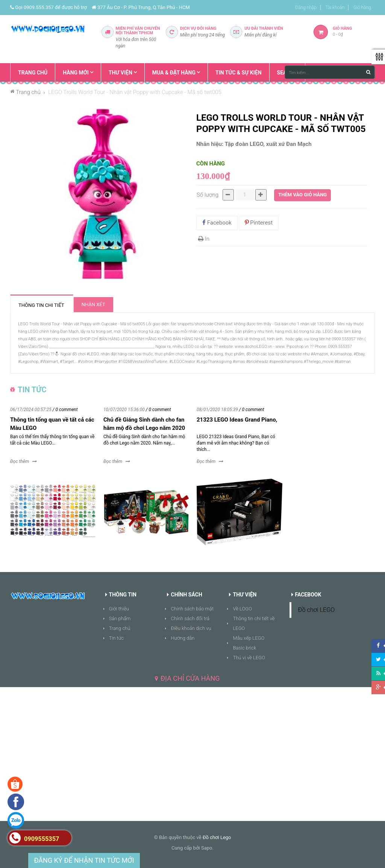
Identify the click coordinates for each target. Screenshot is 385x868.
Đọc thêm (20, 461)
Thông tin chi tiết (41, 305)
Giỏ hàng (362, 8)
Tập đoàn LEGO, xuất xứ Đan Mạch (268, 144)
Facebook (217, 223)
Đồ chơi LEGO (317, 610)
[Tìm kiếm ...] (330, 72)
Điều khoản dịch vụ (191, 628)
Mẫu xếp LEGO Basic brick (249, 643)
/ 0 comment (65, 410)
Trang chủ (120, 628)
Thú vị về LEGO (249, 658)
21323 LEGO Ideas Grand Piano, (237, 420)
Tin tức (117, 638)
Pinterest (259, 223)
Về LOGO (242, 609)
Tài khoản (335, 8)
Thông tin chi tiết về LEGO (254, 623)
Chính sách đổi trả (190, 618)
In (204, 239)
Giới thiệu (119, 609)
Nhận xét (93, 304)
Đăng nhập (306, 8)
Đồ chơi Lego (217, 837)
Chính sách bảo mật (192, 609)
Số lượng (208, 195)
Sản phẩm (120, 618)
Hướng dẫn (183, 638)
